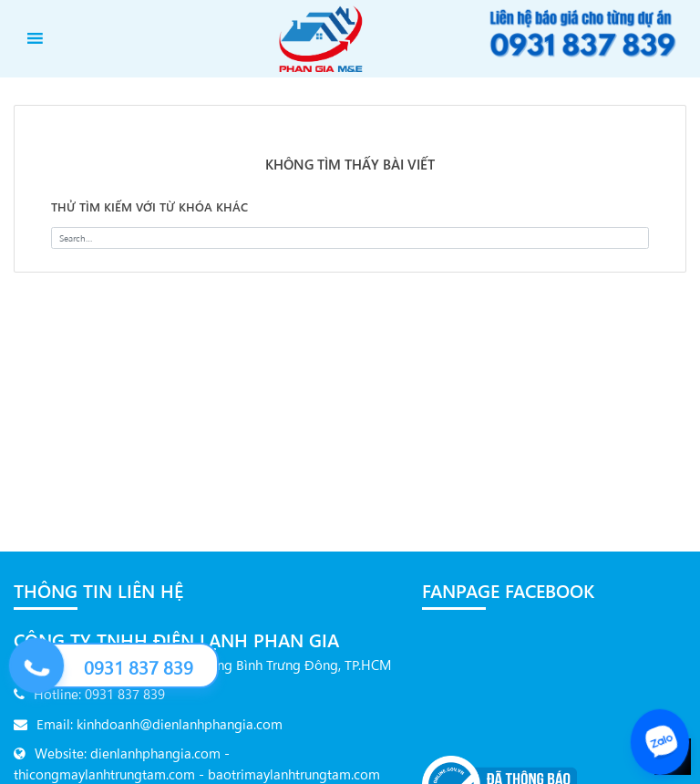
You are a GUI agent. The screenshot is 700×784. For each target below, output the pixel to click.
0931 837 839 (139, 667)
